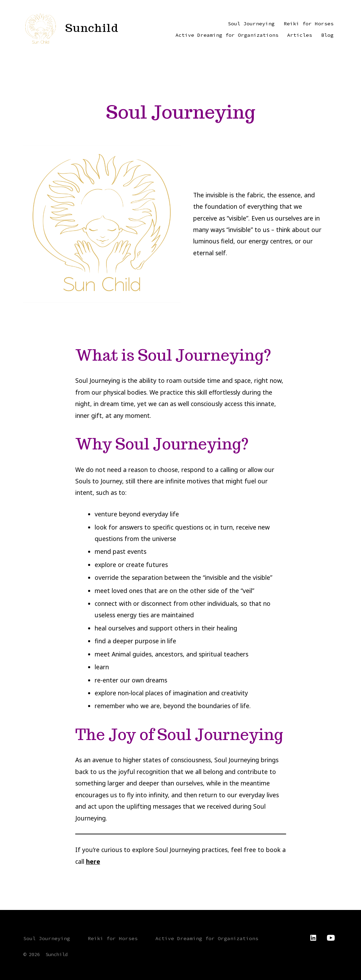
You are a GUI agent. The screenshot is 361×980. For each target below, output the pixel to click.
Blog (327, 35)
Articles (300, 35)
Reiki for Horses (309, 24)
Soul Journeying (251, 24)
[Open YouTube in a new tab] (331, 938)
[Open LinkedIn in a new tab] (313, 938)
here (93, 861)
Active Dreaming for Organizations (227, 35)
